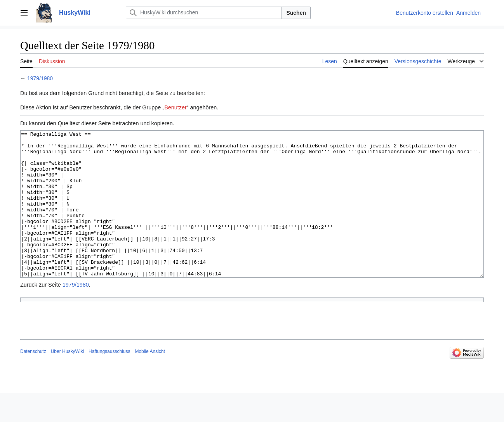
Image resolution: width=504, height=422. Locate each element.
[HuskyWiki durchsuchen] (204, 13)
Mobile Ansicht (150, 380)
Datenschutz (33, 380)
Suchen (296, 13)
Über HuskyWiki (67, 380)
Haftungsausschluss (109, 380)
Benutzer (176, 107)
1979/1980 (40, 78)
